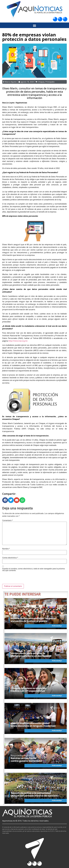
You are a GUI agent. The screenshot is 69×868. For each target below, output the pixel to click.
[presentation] (19, 578)
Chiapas (41, 82)
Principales (50, 82)
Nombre (6, 549)
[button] (35, 26)
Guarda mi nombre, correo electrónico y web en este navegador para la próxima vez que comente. (33, 570)
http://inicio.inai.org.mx (18, 341)
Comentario (7, 520)
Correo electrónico (10, 558)
